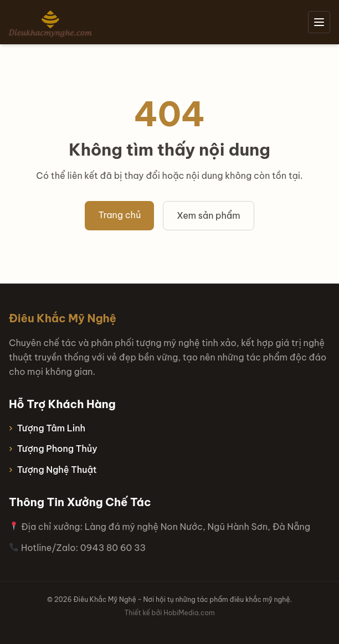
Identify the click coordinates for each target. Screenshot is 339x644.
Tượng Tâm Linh (51, 428)
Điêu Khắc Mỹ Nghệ (63, 318)
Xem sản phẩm (208, 215)
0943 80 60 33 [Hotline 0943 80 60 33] (113, 548)
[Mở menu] (319, 22)
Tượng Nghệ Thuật (57, 470)
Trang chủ (119, 215)
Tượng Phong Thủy (57, 449)
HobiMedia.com (189, 613)
